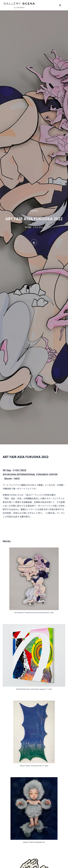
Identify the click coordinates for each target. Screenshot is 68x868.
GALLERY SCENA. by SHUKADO (19, 5)
